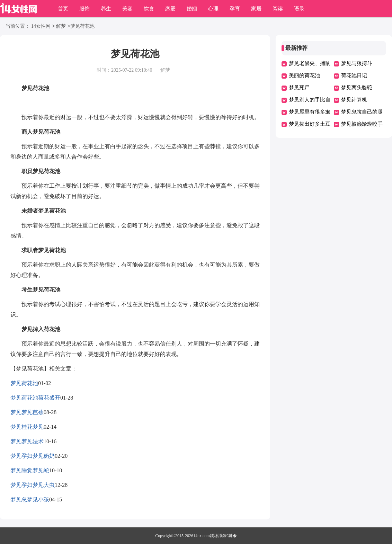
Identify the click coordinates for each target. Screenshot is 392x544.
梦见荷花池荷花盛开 (35, 398)
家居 (256, 9)
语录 (299, 9)
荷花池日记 (354, 75)
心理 (213, 9)
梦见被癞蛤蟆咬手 (362, 124)
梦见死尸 (299, 88)
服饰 (84, 9)
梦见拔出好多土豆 (310, 124)
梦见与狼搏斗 (357, 63)
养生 (106, 9)
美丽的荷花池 (304, 75)
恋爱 (170, 9)
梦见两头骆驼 (357, 88)
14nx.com (202, 536)
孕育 (235, 9)
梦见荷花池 (24, 383)
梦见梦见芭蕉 (27, 412)
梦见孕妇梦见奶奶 (33, 456)
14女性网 (41, 26)
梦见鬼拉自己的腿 (362, 112)
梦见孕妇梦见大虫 (33, 485)
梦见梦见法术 (27, 441)
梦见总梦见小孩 (30, 500)
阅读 (278, 9)
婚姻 (192, 9)
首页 (63, 9)
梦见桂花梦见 (27, 427)
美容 (127, 9)
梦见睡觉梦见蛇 (30, 470)
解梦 (61, 26)
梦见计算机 (354, 100)
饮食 (149, 9)
